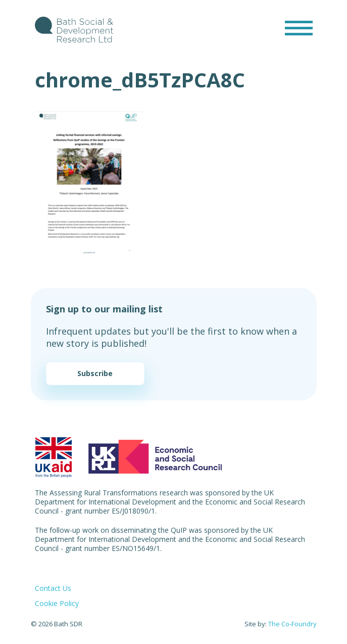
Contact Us (53, 588)
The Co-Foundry (292, 624)
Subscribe (95, 373)
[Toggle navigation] (299, 28)
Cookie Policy (57, 603)
